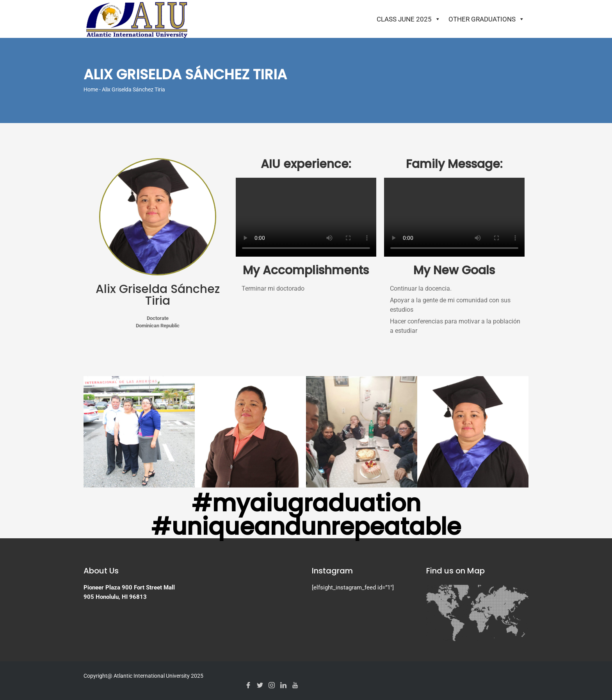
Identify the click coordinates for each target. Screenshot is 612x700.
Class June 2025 (409, 19)
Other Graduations (487, 19)
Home (91, 89)
